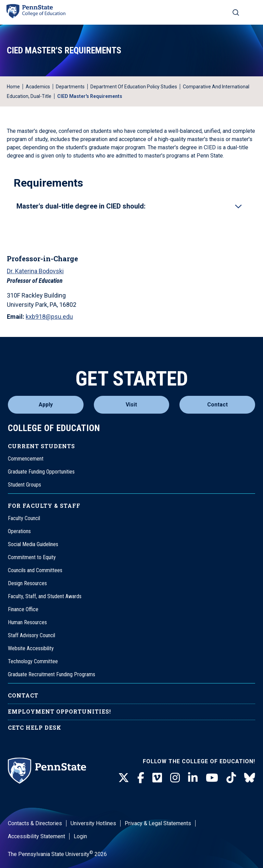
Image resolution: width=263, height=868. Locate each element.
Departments (70, 87)
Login (80, 836)
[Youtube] (212, 778)
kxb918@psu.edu (49, 317)
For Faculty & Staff (44, 506)
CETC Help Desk (35, 727)
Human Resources (27, 622)
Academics (38, 87)
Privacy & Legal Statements (158, 823)
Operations (19, 531)
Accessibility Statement (36, 836)
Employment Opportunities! (59, 711)
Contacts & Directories (35, 823)
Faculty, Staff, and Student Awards (45, 596)
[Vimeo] (157, 778)
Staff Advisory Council (32, 635)
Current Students (41, 446)
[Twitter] (124, 778)
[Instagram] (175, 778)
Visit (131, 405)
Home (13, 87)
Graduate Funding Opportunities (41, 472)
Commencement (26, 459)
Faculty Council (24, 518)
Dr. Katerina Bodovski (35, 271)
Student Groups (24, 485)
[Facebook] (141, 778)
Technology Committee (33, 661)
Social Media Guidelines (33, 544)
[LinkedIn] (193, 778)
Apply (46, 405)
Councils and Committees (35, 570)
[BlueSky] (250, 778)
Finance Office (23, 609)
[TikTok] (231, 778)
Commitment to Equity (32, 557)
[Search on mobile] (236, 12)
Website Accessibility (31, 648)
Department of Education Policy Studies (134, 87)
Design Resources (27, 583)
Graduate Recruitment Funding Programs (52, 674)
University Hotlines (93, 823)
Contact (217, 405)
